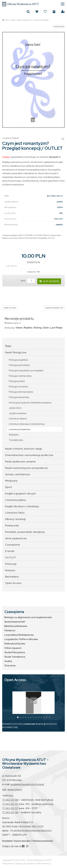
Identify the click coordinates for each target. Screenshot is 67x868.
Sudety (8, 661)
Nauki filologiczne (25, 20)
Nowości (10, 570)
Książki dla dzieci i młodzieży (22, 506)
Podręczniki (12, 525)
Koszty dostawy (22, 841)
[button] (18, 717)
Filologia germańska (19, 365)
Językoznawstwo (18, 413)
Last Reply (56, 328)
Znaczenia (10, 665)
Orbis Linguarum (13, 648)
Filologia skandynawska (21, 392)
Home (7, 20)
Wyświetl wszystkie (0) (54, 308)
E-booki (10, 551)
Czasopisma (13, 545)
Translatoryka (16, 440)
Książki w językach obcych (20, 493)
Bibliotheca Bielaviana (16, 626)
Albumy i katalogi (15, 519)
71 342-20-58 (10, 812)
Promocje (11, 564)
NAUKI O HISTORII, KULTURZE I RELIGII (34, 235)
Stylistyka (14, 435)
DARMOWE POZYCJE (35, 724)
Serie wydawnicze (16, 538)
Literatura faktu (15, 513)
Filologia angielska (18, 360)
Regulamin (7, 841)
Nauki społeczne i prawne (20, 461)
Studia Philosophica (15, 652)
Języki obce (15, 408)
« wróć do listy (59, 26)
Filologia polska (17, 381)
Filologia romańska (18, 387)
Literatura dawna (18, 419)
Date (46, 328)
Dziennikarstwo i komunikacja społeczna (29, 455)
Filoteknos (10, 630)
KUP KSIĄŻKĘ (49, 281)
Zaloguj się (54, 12)
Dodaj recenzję (10, 308)
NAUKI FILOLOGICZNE (28, 238)
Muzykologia (42, 238)
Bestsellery (12, 577)
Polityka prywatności (43, 841)
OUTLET (51, 238)
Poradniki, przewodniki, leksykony (25, 532)
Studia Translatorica (15, 657)
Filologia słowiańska (19, 397)
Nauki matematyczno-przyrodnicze (26, 468)
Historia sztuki (55, 235)
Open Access (13, 583)
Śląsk (8, 346)
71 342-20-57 (10, 804)
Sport (9, 487)
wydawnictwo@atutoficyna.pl (27, 784)
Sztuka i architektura (18, 474)
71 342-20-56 (10, 800)
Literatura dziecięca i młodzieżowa (27, 424)
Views (19, 328)
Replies (28, 328)
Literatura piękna (15, 500)
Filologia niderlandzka (20, 376)
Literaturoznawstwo (41, 20)
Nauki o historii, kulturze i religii (24, 449)
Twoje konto (8, 863)
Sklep (13, 20)
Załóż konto (63, 12)
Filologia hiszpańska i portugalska (26, 370)
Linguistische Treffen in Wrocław (21, 639)
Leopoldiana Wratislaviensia (19, 635)
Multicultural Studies (15, 644)
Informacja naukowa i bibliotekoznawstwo (30, 403)
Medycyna (11, 481)
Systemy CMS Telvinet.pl (39, 863)
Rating (38, 328)
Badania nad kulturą (10, 238)
